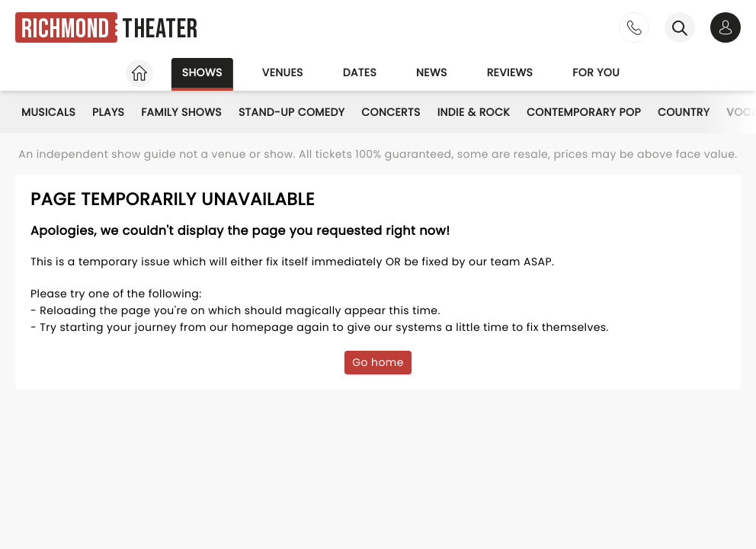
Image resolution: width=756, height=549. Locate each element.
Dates (360, 72)
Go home (378, 362)
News (432, 72)
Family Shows (181, 112)
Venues (283, 72)
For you (596, 72)
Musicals (48, 112)
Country (684, 112)
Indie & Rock (474, 112)
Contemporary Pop (584, 112)
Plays (108, 112)
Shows (202, 72)
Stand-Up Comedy (292, 112)
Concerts (391, 112)
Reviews (510, 72)
